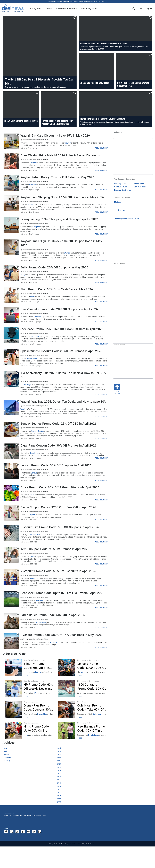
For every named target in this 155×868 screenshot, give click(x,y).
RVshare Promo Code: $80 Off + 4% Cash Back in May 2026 (61, 635)
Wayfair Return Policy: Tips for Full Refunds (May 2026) (58, 177)
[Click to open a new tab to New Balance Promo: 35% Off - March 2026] (82, 730)
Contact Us (17, 815)
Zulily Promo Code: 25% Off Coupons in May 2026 (54, 267)
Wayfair (68, 143)
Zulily (23, 275)
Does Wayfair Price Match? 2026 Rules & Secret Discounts (60, 155)
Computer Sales (121, 187)
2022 (59, 758)
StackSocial (38, 317)
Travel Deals (139, 184)
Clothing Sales (120, 184)
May (5, 748)
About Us (7, 815)
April (5, 751)
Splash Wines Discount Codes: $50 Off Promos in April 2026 (61, 351)
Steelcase (35, 337)
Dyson (33, 515)
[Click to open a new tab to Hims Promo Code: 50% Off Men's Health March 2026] (29, 730)
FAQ (45, 815)
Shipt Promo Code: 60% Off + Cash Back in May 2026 (57, 289)
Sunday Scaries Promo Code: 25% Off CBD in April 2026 (58, 424)
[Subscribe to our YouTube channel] (28, 832)
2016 (59, 777)
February (7, 758)
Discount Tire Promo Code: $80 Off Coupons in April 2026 (60, 527)
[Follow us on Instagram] (12, 832)
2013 (59, 786)
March (6, 754)
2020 (59, 764)
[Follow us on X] (17, 832)
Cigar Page (34, 453)
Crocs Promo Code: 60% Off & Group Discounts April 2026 (60, 487)
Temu (33, 557)
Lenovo (34, 473)
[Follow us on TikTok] (23, 832)
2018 (59, 770)
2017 (59, 773)
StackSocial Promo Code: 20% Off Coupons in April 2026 (59, 309)
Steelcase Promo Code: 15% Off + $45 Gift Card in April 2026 (62, 329)
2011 (59, 792)
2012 (59, 789)
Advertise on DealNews (32, 815)
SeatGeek (40, 600)
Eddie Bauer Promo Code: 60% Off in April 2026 (53, 615)
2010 (59, 796)
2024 (59, 751)
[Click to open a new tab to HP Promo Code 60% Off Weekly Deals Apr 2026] (29, 688)
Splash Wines (32, 358)
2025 (59, 748)
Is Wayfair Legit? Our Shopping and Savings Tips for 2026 (59, 219)
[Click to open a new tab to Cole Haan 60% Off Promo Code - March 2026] (82, 709)
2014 (59, 783)
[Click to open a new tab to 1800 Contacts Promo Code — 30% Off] (82, 688)
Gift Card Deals (140, 187)
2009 (59, 799)
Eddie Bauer (41, 622)
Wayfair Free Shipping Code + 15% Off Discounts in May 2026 (62, 197)
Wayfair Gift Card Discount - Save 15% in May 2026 (55, 136)
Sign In (150, 8)
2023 (59, 754)
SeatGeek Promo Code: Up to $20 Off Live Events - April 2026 (62, 593)
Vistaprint (34, 579)
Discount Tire (35, 534)
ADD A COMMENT (101, 148)
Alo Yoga (27, 385)
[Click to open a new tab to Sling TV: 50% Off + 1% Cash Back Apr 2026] (29, 667)
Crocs (32, 495)
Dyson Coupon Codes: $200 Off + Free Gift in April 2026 (58, 507)
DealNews (122, 210)
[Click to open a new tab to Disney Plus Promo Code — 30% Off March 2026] (29, 709)
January (7, 761)
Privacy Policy (81, 844)
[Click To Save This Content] (75, 18)
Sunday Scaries (38, 431)
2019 (59, 767)
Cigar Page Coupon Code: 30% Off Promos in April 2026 (58, 446)
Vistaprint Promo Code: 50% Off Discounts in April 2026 (58, 571)
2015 (59, 780)
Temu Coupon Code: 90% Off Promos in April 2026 (55, 549)
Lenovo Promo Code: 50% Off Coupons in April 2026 (56, 465)
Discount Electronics (123, 190)
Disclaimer (91, 844)
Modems (118, 202)
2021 (59, 761)
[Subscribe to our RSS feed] (40, 832)
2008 (59, 802)
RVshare (54, 642)
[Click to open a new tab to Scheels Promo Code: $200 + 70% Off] (82, 667)
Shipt (32, 297)
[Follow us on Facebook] (6, 832)
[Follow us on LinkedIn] (34, 832)
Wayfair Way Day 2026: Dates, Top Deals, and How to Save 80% (63, 402)
